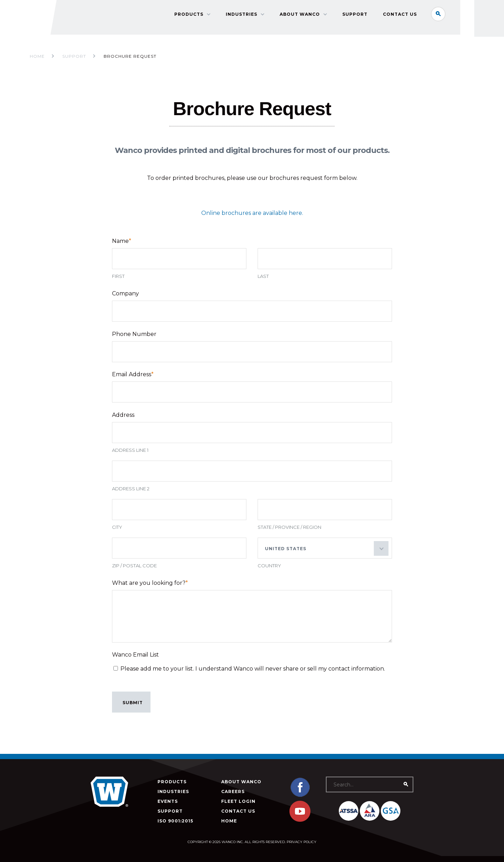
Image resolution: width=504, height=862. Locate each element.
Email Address (133, 377)
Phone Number (134, 335)
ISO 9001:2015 (175, 821)
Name (122, 241)
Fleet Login (238, 801)
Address (123, 419)
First (118, 276)
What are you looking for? (150, 587)
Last (263, 276)
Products (197, 16)
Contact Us (408, 16)
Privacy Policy (302, 842)
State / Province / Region (289, 532)
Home (37, 56)
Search (446, 15)
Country (269, 570)
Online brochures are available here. (252, 213)
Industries (249, 16)
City (117, 532)
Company (125, 293)
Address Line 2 (131, 493)
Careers (233, 791)
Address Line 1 (130, 455)
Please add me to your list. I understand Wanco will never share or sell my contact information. (253, 675)
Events (168, 801)
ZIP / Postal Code (134, 570)
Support (363, 16)
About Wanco (307, 16)
